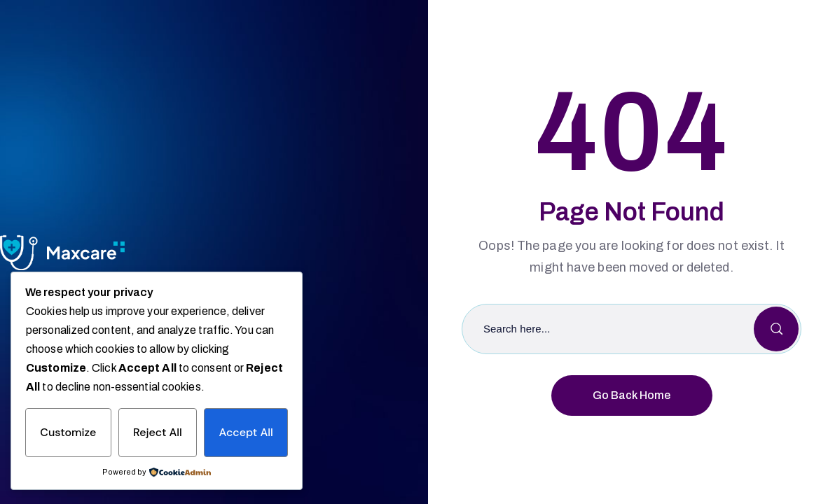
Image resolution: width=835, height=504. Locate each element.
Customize (68, 432)
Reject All (158, 432)
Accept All (246, 432)
